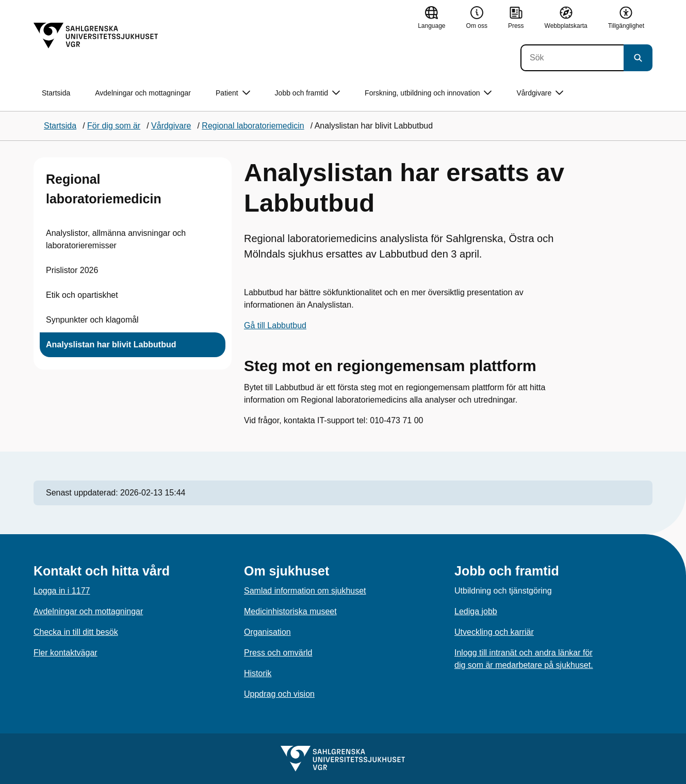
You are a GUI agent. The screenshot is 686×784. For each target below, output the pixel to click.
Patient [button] (233, 93)
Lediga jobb (476, 611)
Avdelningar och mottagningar (143, 93)
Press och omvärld (278, 653)
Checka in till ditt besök (76, 632)
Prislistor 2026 (72, 270)
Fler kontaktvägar (66, 653)
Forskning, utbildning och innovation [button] (428, 93)
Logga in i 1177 (62, 591)
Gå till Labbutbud (275, 325)
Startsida (56, 93)
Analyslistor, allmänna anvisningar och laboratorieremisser (116, 239)
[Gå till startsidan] (96, 36)
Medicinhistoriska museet (290, 611)
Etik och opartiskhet (82, 295)
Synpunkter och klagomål (92, 320)
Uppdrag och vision (279, 694)
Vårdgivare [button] (540, 93)
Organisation (267, 632)
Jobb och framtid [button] (308, 93)
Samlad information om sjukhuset (305, 591)
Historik (258, 673)
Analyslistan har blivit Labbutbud (111, 345)
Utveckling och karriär (494, 632)
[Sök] (572, 58)
